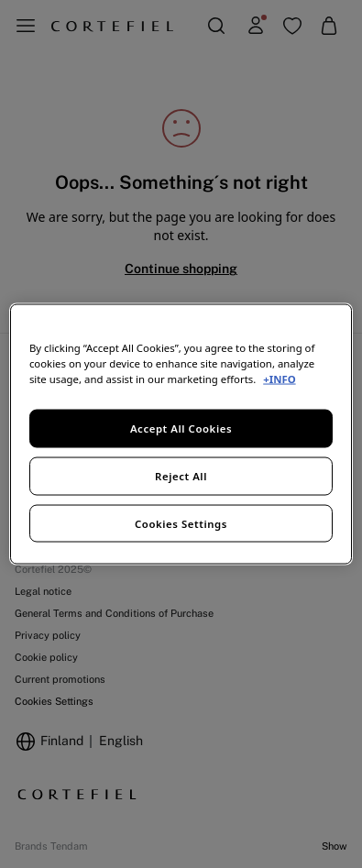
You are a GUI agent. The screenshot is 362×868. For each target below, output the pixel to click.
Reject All (181, 475)
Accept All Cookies (181, 428)
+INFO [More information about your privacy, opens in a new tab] (279, 378)
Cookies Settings (181, 523)
